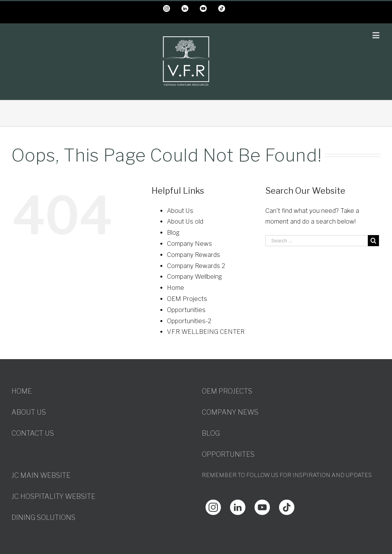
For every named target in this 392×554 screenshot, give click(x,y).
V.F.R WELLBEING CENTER (206, 332)
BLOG (211, 433)
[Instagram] (213, 505)
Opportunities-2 (189, 321)
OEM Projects (187, 299)
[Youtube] (262, 505)
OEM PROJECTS (227, 391)
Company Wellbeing (194, 277)
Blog (173, 233)
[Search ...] (317, 241)
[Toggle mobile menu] (376, 35)
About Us (180, 211)
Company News (189, 244)
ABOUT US (29, 412)
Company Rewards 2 (196, 266)
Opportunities (186, 310)
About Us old (185, 221)
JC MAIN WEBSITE (41, 475)
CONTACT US (33, 433)
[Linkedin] (238, 505)
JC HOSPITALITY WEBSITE (53, 496)
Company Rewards (194, 255)
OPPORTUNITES (228, 454)
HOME (22, 391)
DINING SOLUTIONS (43, 517)
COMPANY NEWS (230, 412)
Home (176, 288)
